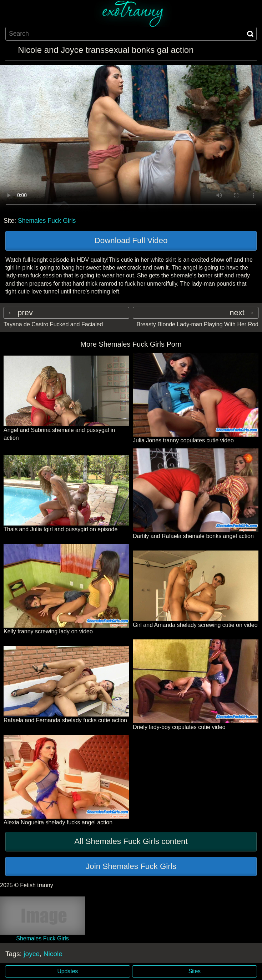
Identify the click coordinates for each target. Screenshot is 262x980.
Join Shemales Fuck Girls (131, 866)
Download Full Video (131, 240)
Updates (68, 971)
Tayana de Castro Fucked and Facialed (53, 324)
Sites (195, 971)
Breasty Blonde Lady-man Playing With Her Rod (198, 324)
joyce (32, 954)
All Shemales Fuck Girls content (131, 841)
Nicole (53, 954)
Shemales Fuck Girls (47, 221)
